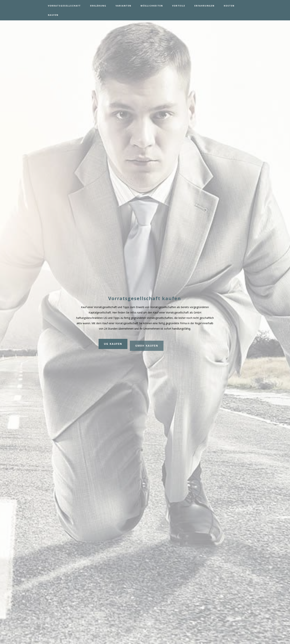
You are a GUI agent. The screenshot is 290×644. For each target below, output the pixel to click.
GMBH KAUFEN (147, 351)
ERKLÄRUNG (98, 6)
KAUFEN (53, 15)
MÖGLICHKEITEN (152, 6)
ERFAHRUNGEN (204, 6)
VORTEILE (179, 6)
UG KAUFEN (113, 346)
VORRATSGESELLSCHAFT (64, 6)
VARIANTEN (123, 6)
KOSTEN (229, 6)
